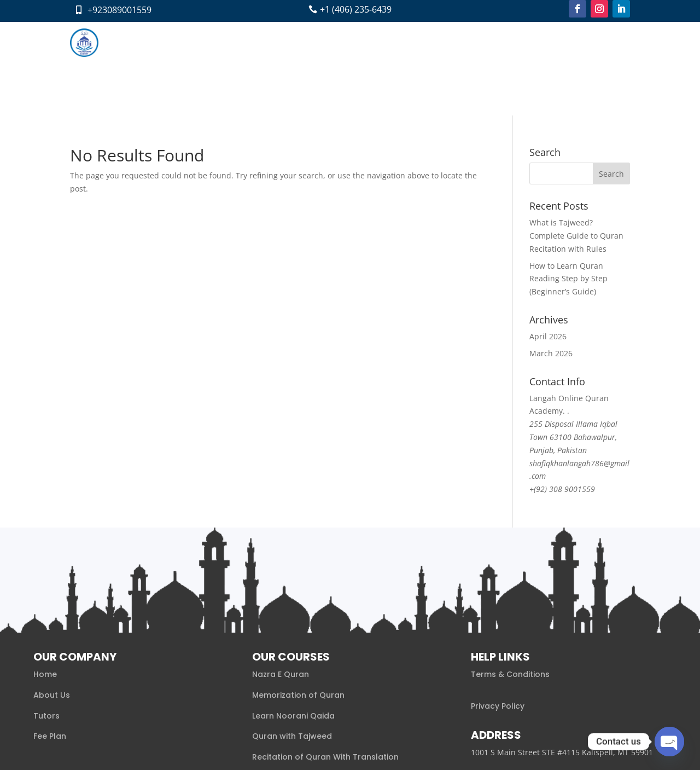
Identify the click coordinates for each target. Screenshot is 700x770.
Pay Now (474, 42)
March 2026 (551, 260)
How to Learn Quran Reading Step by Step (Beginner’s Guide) (568, 185)
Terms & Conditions (510, 581)
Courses (258, 42)
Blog (384, 42)
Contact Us (425, 42)
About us (214, 42)
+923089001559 (119, 10)
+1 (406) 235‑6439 (356, 9)
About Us (52, 601)
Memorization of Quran (298, 601)
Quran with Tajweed (292, 642)
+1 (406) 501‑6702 (506, 691)
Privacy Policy (498, 612)
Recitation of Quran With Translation (325, 663)
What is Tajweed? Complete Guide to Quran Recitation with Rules (576, 142)
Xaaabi (139, 746)
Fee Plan (348, 42)
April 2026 (548, 243)
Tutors (308, 42)
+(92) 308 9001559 (562, 395)
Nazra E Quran (281, 581)
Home (174, 42)
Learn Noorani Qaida (293, 622)
